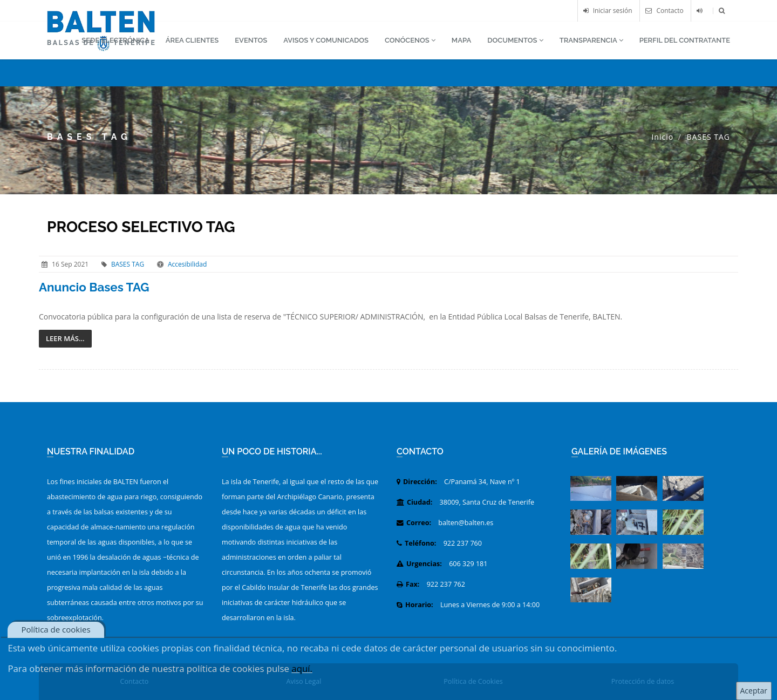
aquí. (302, 668)
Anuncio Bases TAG (94, 287)
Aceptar (754, 691)
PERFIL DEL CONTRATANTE (685, 40)
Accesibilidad (187, 264)
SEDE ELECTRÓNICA (115, 40)
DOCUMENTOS (515, 40)
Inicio (662, 137)
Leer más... (65, 338)
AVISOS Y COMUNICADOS (326, 40)
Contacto (664, 11)
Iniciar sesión (608, 11)
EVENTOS (251, 40)
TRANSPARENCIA (591, 40)
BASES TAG (128, 264)
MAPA (461, 40)
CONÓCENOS (410, 40)
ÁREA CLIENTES (192, 40)
